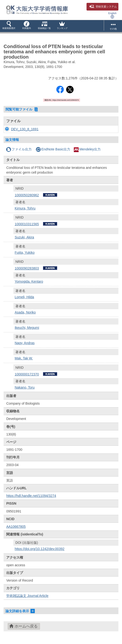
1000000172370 (27, 374)
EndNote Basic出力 (53, 149)
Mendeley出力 (87, 149)
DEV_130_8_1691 (25, 129)
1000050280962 (27, 195)
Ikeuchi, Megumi (27, 328)
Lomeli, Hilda (24, 297)
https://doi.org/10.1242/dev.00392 (40, 549)
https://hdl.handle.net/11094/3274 (31, 496)
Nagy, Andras (25, 343)
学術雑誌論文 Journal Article (27, 596)
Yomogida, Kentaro (29, 281)
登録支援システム (103, 6)
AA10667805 (16, 527)
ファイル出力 (19, 149)
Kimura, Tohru (25, 208)
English (112, 15)
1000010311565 (27, 224)
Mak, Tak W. (24, 358)
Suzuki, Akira (24, 237)
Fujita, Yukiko (25, 253)
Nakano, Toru (25, 387)
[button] (9, 26)
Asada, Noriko (25, 312)
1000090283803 (27, 268)
